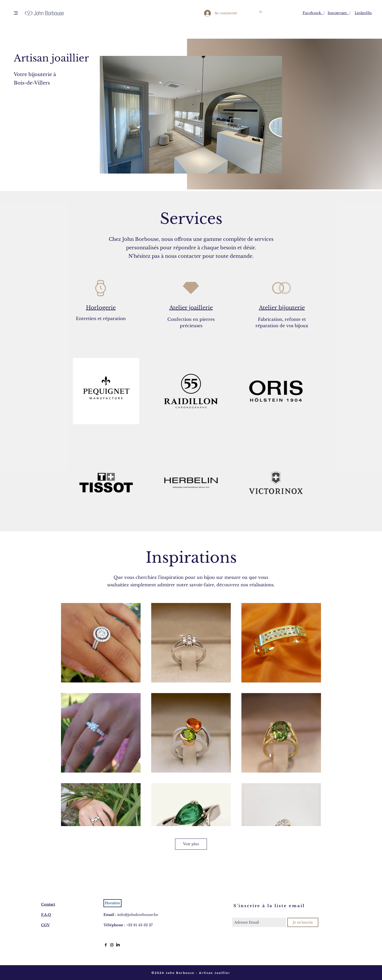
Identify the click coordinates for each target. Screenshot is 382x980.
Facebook (313, 13)
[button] (16, 13)
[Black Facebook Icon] (106, 945)
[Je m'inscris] (303, 922)
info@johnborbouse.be (138, 915)
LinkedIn (363, 13)
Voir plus (191, 844)
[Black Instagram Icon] (112, 945)
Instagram (338, 13)
